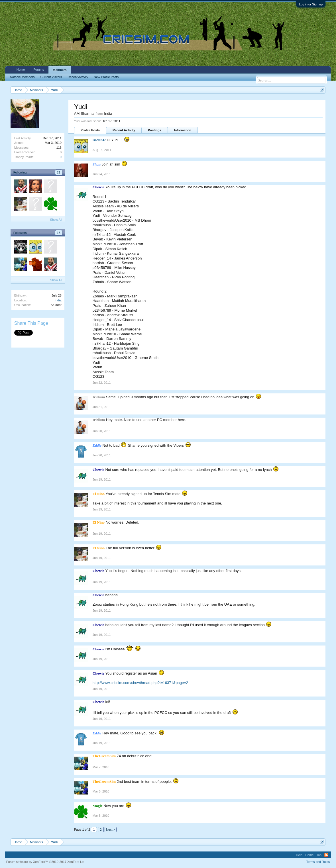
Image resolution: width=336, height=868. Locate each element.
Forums (39, 70)
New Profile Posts (106, 77)
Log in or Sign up (311, 4)
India (58, 300)
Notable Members (22, 77)
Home (21, 70)
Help (299, 855)
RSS (326, 855)
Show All (56, 220)
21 (59, 172)
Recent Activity (124, 130)
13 (59, 233)
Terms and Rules (318, 862)
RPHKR (99, 140)
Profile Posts (90, 130)
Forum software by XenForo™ (46, 862)
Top (319, 855)
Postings (154, 130)
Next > (111, 830)
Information (183, 130)
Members (60, 70)
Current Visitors (51, 77)
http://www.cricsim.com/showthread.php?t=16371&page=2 (140, 683)
